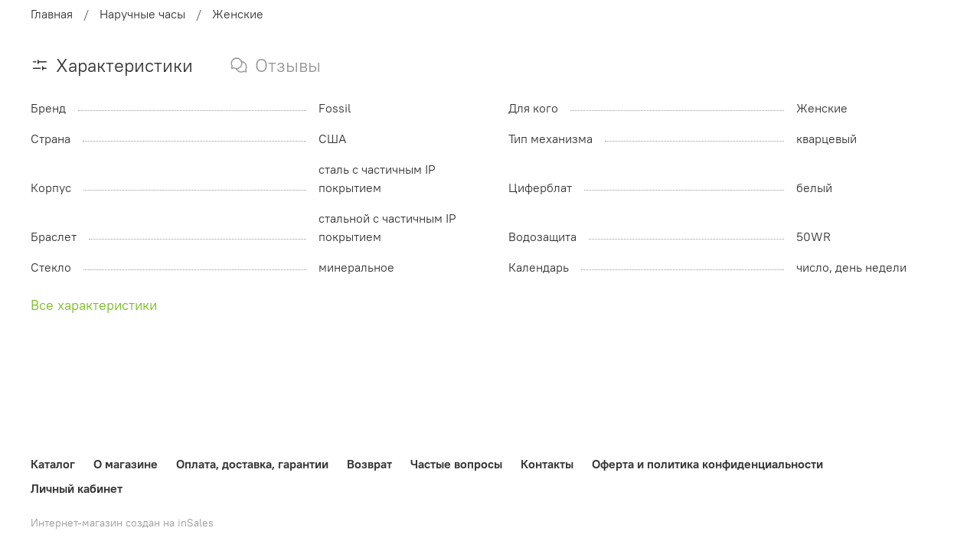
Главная (52, 14)
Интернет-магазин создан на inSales (122, 523)
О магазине (126, 464)
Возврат (369, 464)
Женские (238, 14)
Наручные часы (142, 14)
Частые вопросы (456, 464)
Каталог (53, 464)
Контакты (547, 464)
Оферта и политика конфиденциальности (707, 464)
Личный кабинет (77, 488)
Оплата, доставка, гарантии (252, 464)
